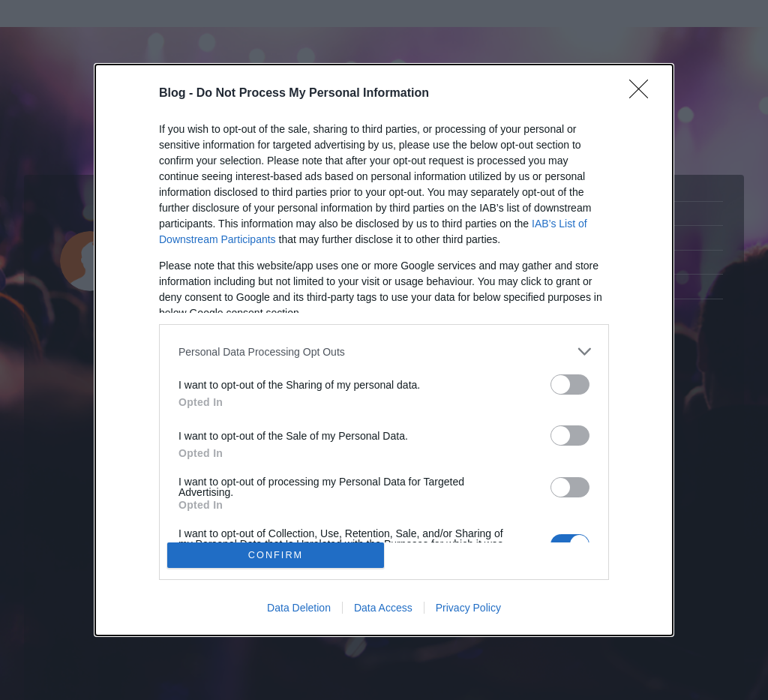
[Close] (643, 94)
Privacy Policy (468, 608)
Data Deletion (299, 608)
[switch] (570, 385)
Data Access (383, 608)
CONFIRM (276, 555)
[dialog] (384, 350)
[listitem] (384, 352)
